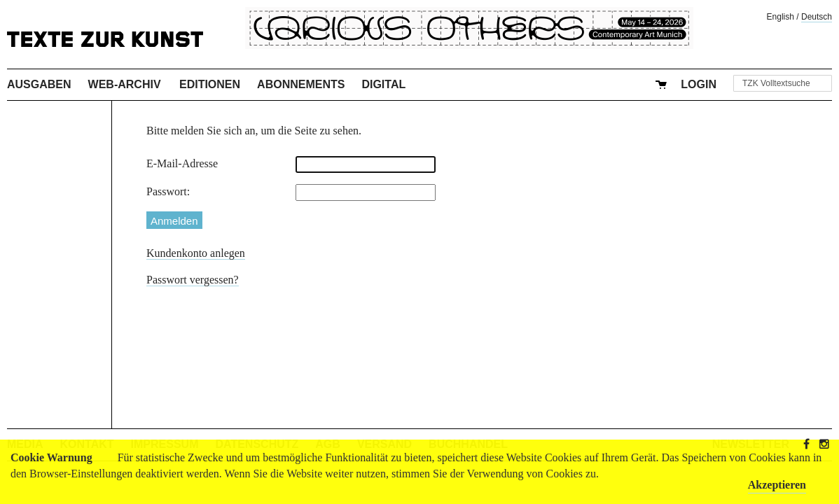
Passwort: (168, 191)
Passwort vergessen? (193, 280)
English (781, 17)
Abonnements (301, 84)
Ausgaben (39, 84)
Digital (383, 84)
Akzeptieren (777, 485)
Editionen (210, 84)
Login (699, 84)
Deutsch (817, 17)
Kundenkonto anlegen (196, 253)
